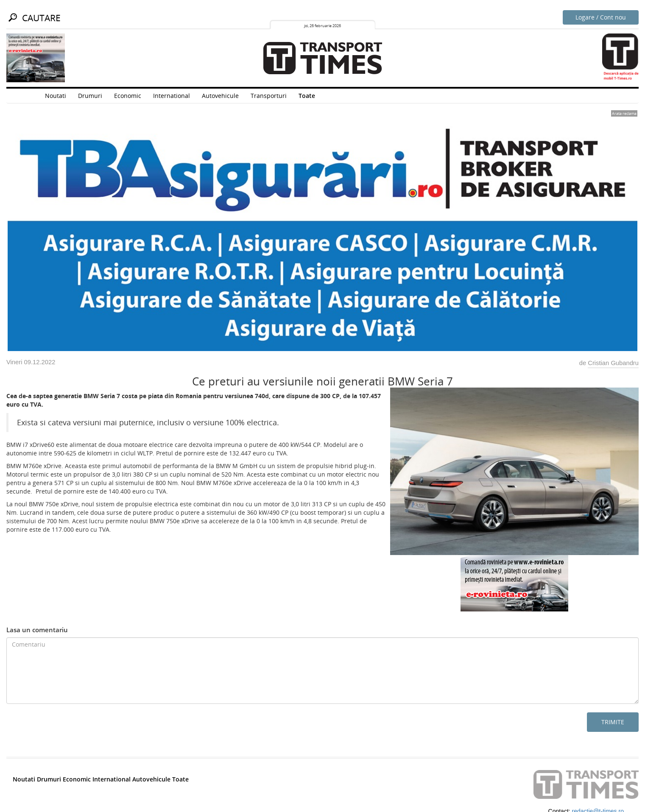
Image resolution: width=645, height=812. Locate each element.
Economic (128, 96)
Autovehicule (220, 96)
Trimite (613, 722)
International (172, 96)
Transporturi (269, 96)
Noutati (56, 96)
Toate (307, 96)
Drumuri (90, 96)
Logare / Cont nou (601, 17)
